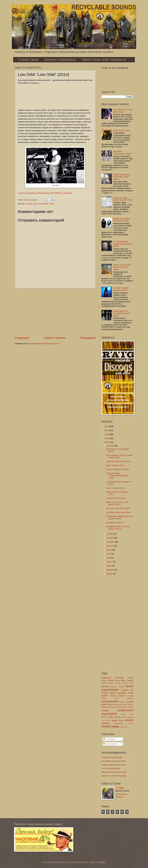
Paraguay (112, 707)
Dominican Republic (118, 687)
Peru (118, 707)
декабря (110, 446)
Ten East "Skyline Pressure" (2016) (121, 289)
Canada (29, 204)
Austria (130, 678)
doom (35, 204)
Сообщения (109, 739)
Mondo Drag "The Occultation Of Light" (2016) (122, 313)
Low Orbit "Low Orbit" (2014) (118, 508)
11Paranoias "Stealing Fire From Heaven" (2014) (120, 517)
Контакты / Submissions (60, 60)
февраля (111, 570)
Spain (121, 720)
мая (108, 558)
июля (109, 550)
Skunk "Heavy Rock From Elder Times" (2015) (121, 177)
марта (109, 566)
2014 (107, 442)
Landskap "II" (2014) (115, 522)
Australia (119, 678)
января (110, 574)
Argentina (106, 678)
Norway (105, 707)
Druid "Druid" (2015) (122, 131)
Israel (127, 702)
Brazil (123, 680)
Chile (104, 683)
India (116, 698)
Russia (117, 717)
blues (111, 680)
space (115, 720)
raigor (121, 788)
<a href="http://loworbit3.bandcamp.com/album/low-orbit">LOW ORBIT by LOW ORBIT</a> (55, 96)
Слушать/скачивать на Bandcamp (33, 193)
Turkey (131, 723)
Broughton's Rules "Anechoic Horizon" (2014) (118, 528)
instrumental (110, 701)
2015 (107, 438)
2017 (107, 430)
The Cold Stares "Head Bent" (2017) (123, 111)
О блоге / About (28, 60)
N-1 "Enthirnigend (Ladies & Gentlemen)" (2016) (123, 244)
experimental (110, 690)
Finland (125, 690)
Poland (131, 707)
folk (132, 690)
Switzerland (119, 723)
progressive (126, 710)
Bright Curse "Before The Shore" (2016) (122, 220)
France (105, 693)
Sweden (106, 723)
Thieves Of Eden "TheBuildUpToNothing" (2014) (117, 476)
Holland (122, 696)
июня (109, 554)
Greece (113, 696)
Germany (122, 693)
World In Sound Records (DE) (114, 776)
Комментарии (110, 744)
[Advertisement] (55, 312)
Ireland (121, 702)
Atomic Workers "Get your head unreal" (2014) (119, 456)
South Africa (106, 721)
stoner (52, 204)
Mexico (110, 704)
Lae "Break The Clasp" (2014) (118, 512)
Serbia (123, 717)
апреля (110, 562)
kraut (104, 704)
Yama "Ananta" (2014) (115, 488)
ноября (110, 534)
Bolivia (118, 681)
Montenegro (118, 705)
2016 (107, 434)
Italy (131, 702)
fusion (113, 693)
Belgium (104, 681)
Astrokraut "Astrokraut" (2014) (118, 461)
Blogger (103, 862)
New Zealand (128, 705)
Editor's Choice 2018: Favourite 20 (104, 60)
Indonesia (130, 698)
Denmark (105, 686)
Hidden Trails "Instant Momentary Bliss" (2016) (122, 267)
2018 (107, 426)
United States (110, 726)
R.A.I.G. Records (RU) (111, 768)
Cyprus (125, 683)
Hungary (130, 696)
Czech (131, 683)
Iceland (104, 698)
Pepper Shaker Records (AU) (114, 765)
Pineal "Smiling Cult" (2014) (118, 469)
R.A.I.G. (105, 717)
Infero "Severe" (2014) (115, 465)
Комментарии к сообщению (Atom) (44, 343)
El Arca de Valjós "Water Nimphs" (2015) (123, 199)
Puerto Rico (127, 714)
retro (111, 717)
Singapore (130, 717)
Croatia (118, 683)
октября (110, 538)
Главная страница (55, 338)
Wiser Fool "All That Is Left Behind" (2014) (117, 503)
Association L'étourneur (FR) (113, 761)
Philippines (124, 707)
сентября (111, 542)
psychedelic (43, 204)
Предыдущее (88, 338)
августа (110, 546)
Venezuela (124, 727)
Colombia (111, 683)
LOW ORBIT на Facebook (61, 193)
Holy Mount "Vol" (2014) (116, 498)
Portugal (105, 711)
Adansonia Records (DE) (112, 757)
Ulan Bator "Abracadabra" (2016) (122, 152)
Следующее (22, 338)
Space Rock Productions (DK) (114, 772)
